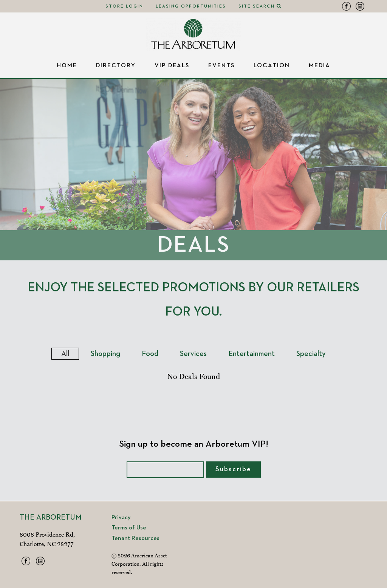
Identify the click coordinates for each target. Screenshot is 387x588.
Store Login (124, 6)
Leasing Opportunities (191, 6)
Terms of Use (129, 528)
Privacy (121, 518)
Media (320, 66)
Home (67, 66)
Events (221, 66)
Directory (116, 66)
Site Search (260, 6)
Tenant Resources (135, 538)
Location (272, 66)
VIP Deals (172, 66)
